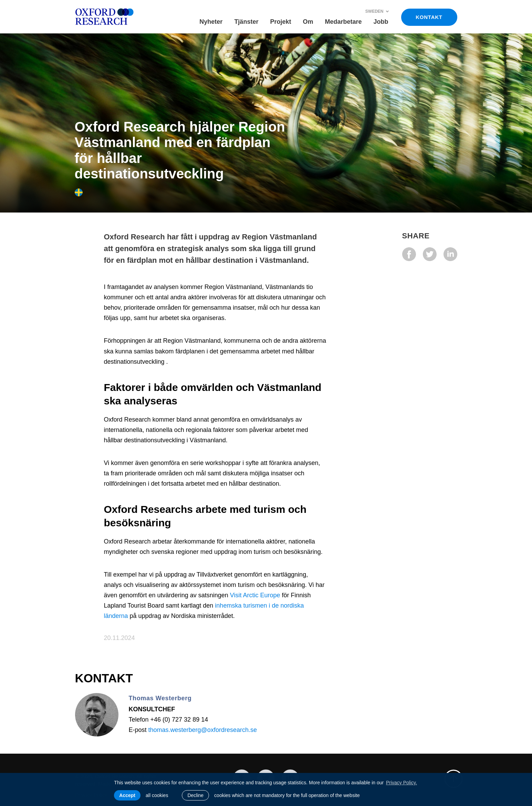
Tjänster (246, 22)
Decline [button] (195, 795)
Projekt (280, 22)
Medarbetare (343, 22)
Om (308, 22)
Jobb (381, 22)
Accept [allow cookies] (127, 795)
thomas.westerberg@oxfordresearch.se (203, 730)
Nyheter (211, 22)
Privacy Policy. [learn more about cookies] (401, 783)
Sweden (377, 11)
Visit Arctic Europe (255, 595)
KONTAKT (429, 17)
